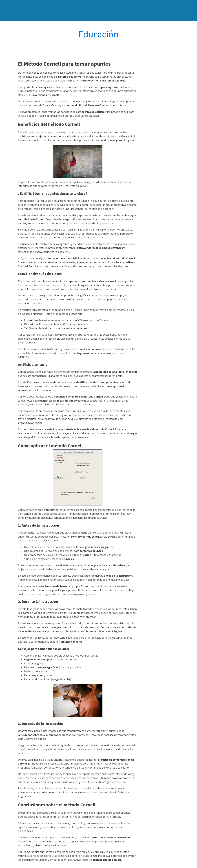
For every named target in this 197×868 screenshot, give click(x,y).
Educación (99, 34)
